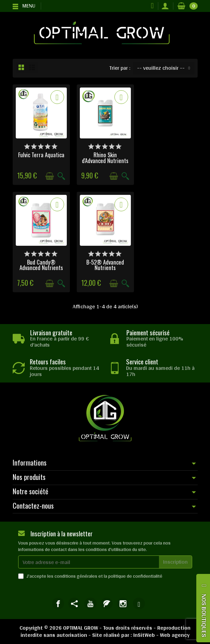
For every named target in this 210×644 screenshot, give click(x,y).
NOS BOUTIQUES (204, 615)
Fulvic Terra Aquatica (41, 154)
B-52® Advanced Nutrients (41, 265)
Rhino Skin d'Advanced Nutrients (105, 157)
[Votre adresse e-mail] (89, 562)
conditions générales (76, 576)
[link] (58, 603)
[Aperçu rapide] (61, 176)
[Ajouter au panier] (49, 176)
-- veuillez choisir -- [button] (161, 68)
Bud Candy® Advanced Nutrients (169, 157)
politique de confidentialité (135, 576)
